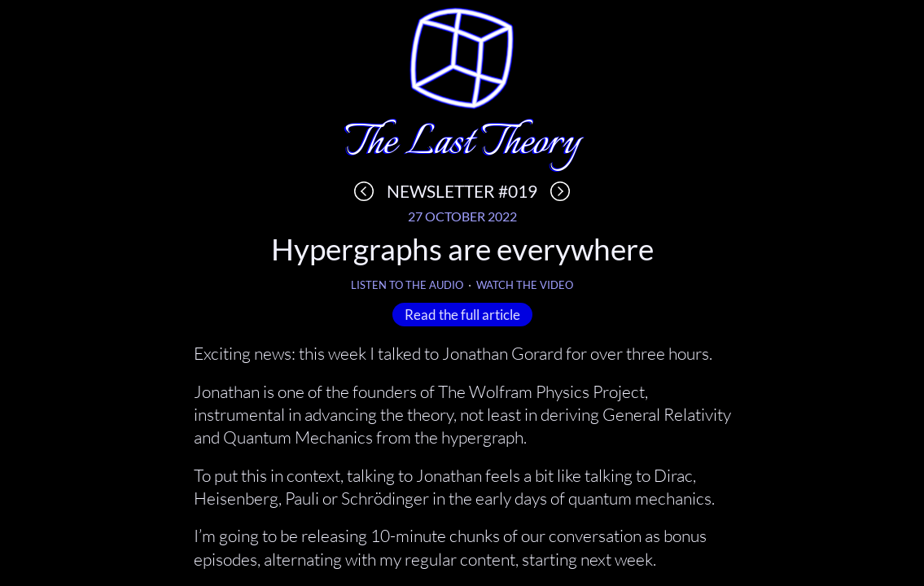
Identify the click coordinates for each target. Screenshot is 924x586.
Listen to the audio (407, 285)
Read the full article (462, 314)
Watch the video (525, 285)
